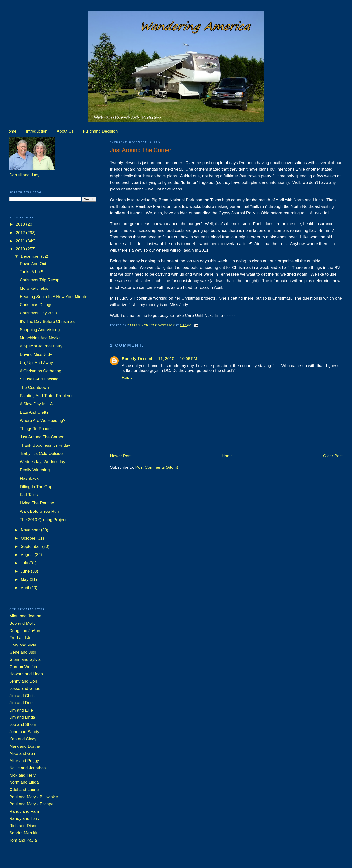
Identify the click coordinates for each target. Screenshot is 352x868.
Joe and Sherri (23, 725)
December (31, 256)
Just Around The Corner (42, 437)
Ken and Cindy (23, 739)
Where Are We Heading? (43, 420)
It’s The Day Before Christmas (47, 321)
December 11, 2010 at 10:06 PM (167, 359)
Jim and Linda (22, 717)
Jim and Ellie (21, 710)
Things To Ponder (36, 429)
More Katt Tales (34, 288)
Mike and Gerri (23, 753)
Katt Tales (29, 495)
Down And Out (33, 264)
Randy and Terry (24, 818)
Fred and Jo (20, 638)
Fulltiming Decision (100, 131)
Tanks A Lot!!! (32, 272)
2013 (21, 224)
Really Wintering (35, 470)
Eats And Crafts (34, 412)
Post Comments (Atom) (157, 467)
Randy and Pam (24, 811)
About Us (65, 131)
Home (11, 131)
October (29, 538)
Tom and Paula (23, 840)
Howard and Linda (26, 674)
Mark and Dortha (25, 746)
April (25, 588)
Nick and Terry (22, 775)
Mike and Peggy (24, 761)
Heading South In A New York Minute (54, 297)
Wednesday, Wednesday (43, 462)
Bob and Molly (22, 623)
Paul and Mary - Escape (31, 804)
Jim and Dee (21, 703)
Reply (127, 377)
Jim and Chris (22, 696)
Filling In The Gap (36, 487)
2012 (21, 233)
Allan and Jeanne (25, 616)
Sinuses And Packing (39, 379)
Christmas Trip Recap (40, 280)
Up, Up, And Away (36, 363)
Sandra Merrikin (24, 833)
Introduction (37, 131)
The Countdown (34, 387)
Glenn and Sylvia (25, 660)
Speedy (129, 359)
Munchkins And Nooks (40, 338)
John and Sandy (24, 732)
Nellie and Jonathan (27, 768)
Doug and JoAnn (25, 631)
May (25, 580)
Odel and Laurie (24, 790)
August (28, 555)
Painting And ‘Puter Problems (47, 396)
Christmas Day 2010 (38, 313)
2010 (21, 249)
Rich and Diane (23, 826)
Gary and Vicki (23, 645)
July (25, 563)
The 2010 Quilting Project (43, 520)
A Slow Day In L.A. (37, 404)
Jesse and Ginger (25, 688)
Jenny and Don (23, 681)
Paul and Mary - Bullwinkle (34, 797)
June (26, 571)
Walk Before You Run (39, 511)
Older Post (333, 456)
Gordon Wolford (24, 667)
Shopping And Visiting (40, 330)
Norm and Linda (24, 782)
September (31, 547)
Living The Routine (37, 503)
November (31, 530)
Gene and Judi (23, 652)
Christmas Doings (36, 305)
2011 (21, 241)
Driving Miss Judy (36, 354)
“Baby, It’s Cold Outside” (42, 453)
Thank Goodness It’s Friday (45, 445)
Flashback (29, 478)
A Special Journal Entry (41, 346)
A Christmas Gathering (41, 371)
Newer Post (121, 456)
